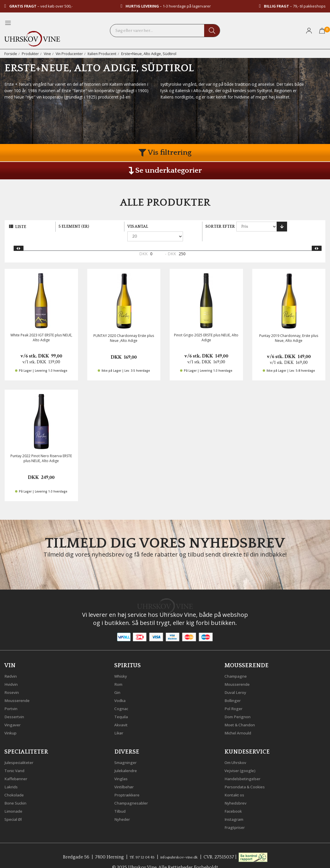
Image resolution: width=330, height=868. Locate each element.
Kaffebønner (18, 768)
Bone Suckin (18, 792)
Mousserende (19, 690)
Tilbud (121, 800)
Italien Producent (105, 54)
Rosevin (13, 681)
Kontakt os (237, 784)
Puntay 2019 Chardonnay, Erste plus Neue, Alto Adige (289, 329)
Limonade (15, 800)
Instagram (236, 808)
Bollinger (234, 690)
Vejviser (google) (243, 760)
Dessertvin (16, 706)
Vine (49, 54)
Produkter (31, 54)
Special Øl (15, 808)
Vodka (121, 690)
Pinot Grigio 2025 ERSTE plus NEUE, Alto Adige (206, 328)
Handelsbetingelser (246, 768)
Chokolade (16, 784)
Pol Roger (235, 698)
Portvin (12, 698)
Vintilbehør (126, 776)
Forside (11, 54)
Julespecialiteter (22, 752)
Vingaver (14, 714)
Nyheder (124, 808)
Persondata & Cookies (249, 776)
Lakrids (12, 776)
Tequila (123, 706)
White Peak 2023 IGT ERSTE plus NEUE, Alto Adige (41, 328)
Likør (120, 722)
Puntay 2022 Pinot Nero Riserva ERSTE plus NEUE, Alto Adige (41, 449)
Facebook (235, 800)
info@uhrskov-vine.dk (182, 846)
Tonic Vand (17, 760)
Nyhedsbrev (237, 792)
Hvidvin (13, 673)
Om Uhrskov (238, 752)
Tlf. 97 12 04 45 (137, 846)
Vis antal (138, 227)
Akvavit (122, 714)
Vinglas (122, 768)
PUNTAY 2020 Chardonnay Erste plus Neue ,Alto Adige (124, 329)
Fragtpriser (236, 816)
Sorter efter (220, 227)
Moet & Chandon (243, 714)
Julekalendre (128, 760)
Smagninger (128, 752)
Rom (119, 673)
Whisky (122, 665)
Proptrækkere (129, 784)
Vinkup (12, 722)
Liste (21, 227)
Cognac (123, 698)
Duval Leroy (237, 681)
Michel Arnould (241, 722)
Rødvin (12, 665)
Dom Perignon (240, 706)
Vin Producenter (71, 54)
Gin (118, 681)
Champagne (238, 665)
